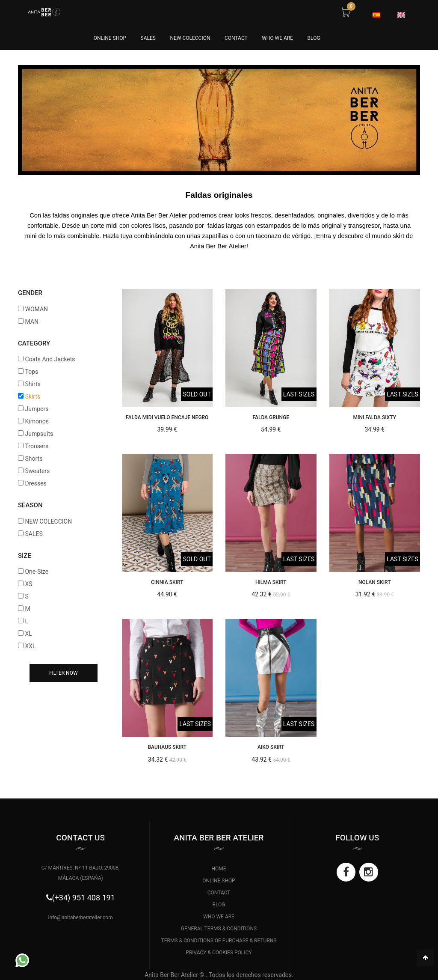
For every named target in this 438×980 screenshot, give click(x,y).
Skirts (33, 396)
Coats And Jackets (50, 359)
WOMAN (36, 309)
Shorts (34, 459)
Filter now (64, 673)
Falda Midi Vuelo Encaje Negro (167, 417)
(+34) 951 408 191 (84, 898)
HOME (219, 869)
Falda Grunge (271, 417)
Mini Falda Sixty (374, 417)
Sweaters (37, 471)
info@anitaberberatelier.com (81, 917)
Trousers (37, 446)
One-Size (37, 572)
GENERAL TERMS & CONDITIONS (219, 929)
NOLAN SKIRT (375, 582)
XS (28, 584)
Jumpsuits (39, 434)
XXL (30, 646)
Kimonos (37, 421)
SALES (148, 38)
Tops (31, 372)
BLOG (314, 38)
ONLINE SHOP (219, 881)
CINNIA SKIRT (167, 582)
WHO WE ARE (277, 38)
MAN (31, 322)
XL (28, 634)
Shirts (33, 384)
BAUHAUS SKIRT (167, 747)
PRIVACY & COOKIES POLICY (219, 953)
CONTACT (236, 38)
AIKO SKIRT (271, 747)
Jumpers (37, 409)
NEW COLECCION (190, 38)
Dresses (36, 483)
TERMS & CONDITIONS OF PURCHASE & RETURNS (219, 941)
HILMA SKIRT (271, 582)
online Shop (110, 38)
